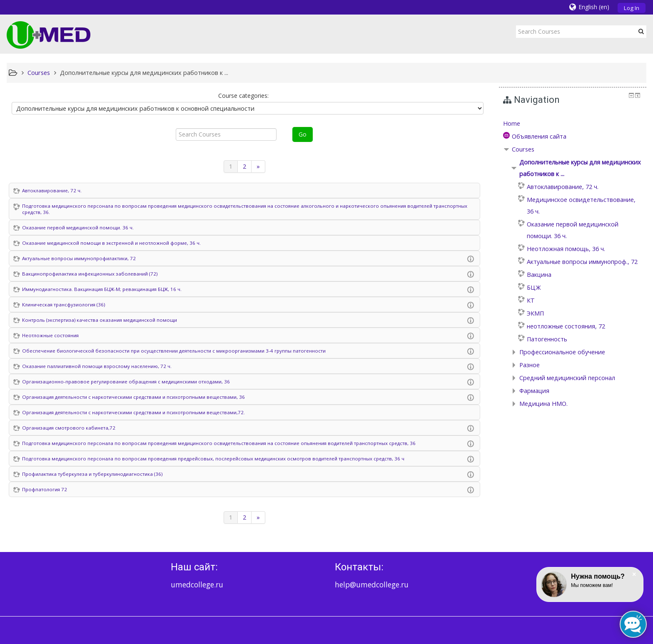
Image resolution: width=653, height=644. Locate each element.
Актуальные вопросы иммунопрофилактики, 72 (79, 258)
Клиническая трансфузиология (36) (64, 305)
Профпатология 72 (45, 489)
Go (303, 134)
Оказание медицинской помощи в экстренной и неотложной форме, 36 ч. (111, 243)
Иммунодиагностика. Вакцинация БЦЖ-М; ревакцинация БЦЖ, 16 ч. (102, 289)
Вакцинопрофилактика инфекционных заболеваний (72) (90, 274)
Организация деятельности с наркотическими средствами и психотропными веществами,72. (133, 412)
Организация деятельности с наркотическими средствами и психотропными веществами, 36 (133, 397)
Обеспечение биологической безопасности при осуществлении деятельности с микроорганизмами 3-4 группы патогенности (174, 351)
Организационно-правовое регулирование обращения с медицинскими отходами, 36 (126, 382)
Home (512, 123)
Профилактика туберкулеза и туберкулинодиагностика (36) (92, 474)
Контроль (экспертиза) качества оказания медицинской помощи (100, 320)
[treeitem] (573, 124)
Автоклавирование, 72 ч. (52, 190)
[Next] (258, 167)
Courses (523, 149)
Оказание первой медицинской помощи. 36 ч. (78, 228)
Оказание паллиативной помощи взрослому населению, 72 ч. (97, 366)
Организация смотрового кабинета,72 (69, 428)
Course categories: (243, 96)
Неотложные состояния (50, 335)
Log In (632, 8)
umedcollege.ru (197, 584)
